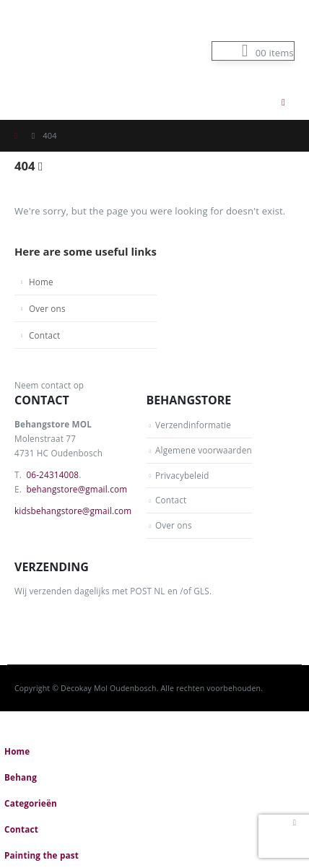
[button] (254, 102)
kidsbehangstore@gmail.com (73, 511)
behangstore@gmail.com (77, 489)
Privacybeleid (182, 475)
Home (41, 282)
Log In (273, 30)
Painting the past (42, 855)
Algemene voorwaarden (204, 450)
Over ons (47, 308)
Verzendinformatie (193, 425)
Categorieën (31, 803)
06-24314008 (52, 474)
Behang (21, 777)
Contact (44, 335)
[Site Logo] (87, 42)
